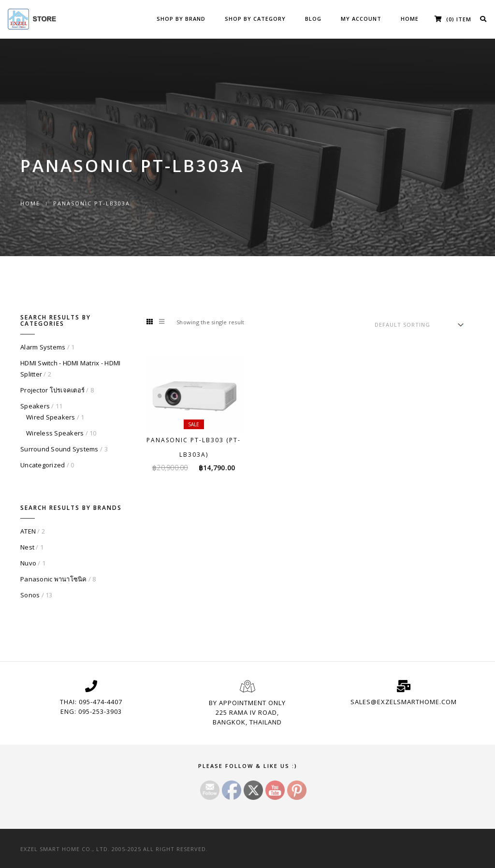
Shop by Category (255, 19)
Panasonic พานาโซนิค (54, 579)
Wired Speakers (51, 417)
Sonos (30, 595)
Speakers (35, 406)
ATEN (28, 531)
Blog (313, 19)
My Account (361, 19)
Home (410, 19)
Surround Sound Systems (59, 449)
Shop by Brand (181, 19)
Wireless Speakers (55, 433)
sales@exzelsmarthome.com (404, 702)
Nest (27, 547)
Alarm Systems (43, 347)
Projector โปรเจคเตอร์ (52, 390)
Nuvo (28, 563)
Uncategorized (43, 465)
